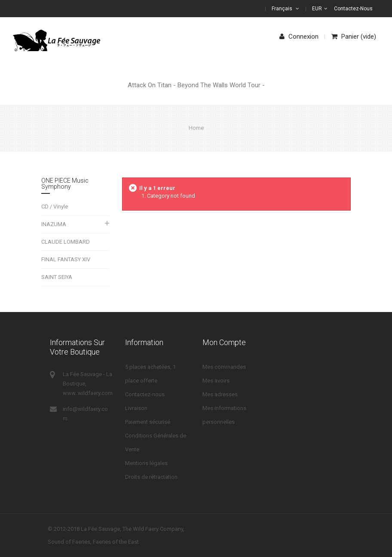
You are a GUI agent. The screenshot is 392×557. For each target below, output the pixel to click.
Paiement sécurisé (148, 422)
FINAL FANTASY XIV (66, 259)
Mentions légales (146, 463)
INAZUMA (54, 224)
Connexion (299, 37)
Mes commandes (224, 367)
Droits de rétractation (151, 477)
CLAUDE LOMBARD (66, 242)
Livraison (136, 408)
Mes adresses (220, 394)
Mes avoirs (216, 381)
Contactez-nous (353, 9)
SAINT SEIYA (57, 277)
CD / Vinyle (55, 207)
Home (196, 128)
